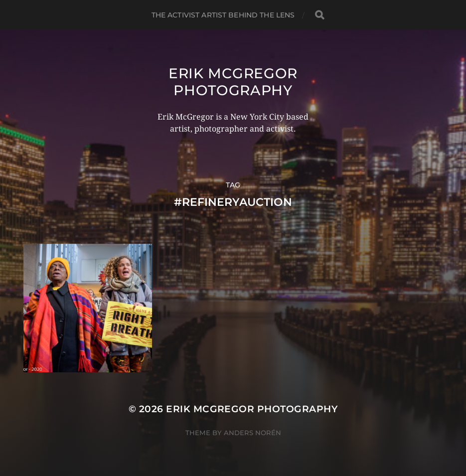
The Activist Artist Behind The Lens (223, 15)
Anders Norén (252, 433)
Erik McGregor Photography (233, 82)
